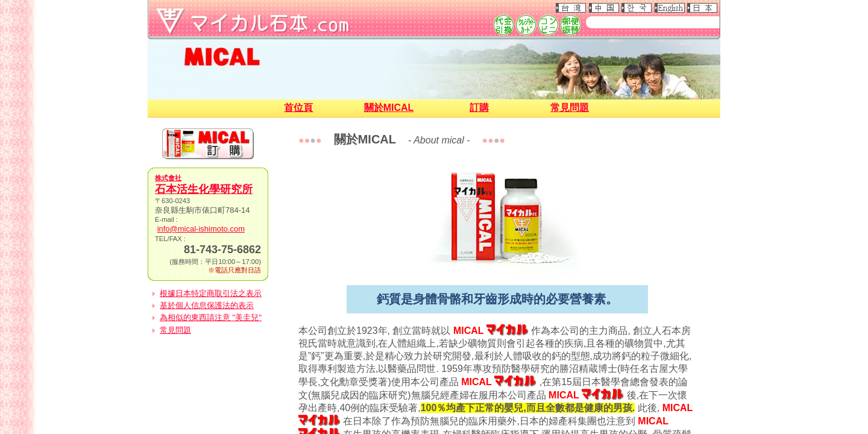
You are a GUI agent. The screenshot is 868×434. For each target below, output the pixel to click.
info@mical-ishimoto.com (201, 229)
